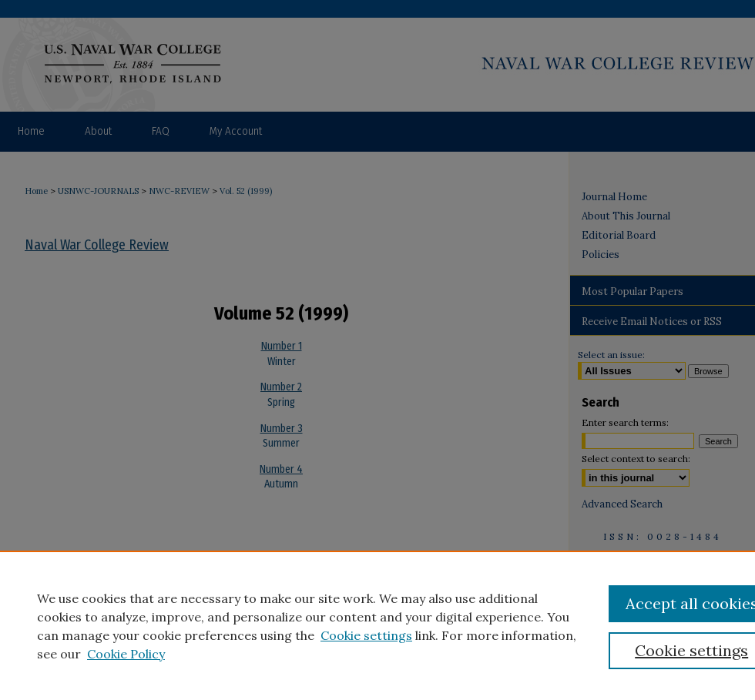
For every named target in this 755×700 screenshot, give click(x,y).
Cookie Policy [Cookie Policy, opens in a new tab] (126, 654)
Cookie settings (366, 635)
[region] (377, 625)
